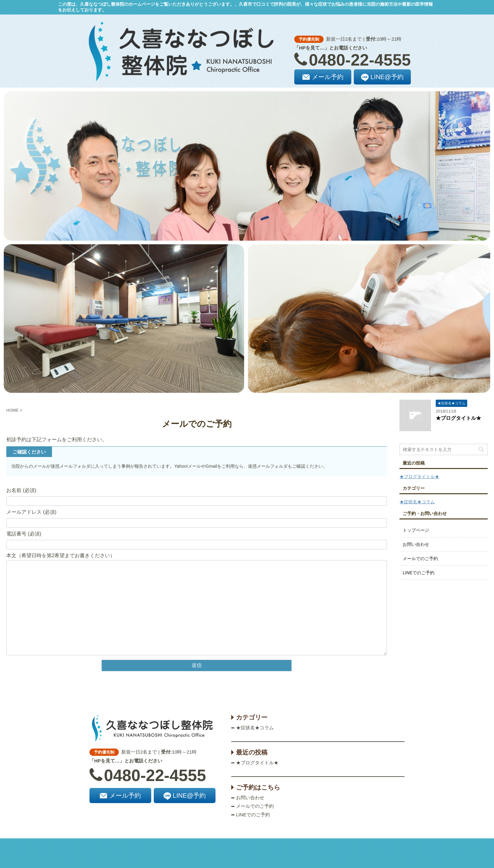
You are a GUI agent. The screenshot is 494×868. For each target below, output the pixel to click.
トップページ (416, 530)
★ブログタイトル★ (458, 418)
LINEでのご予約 (419, 573)
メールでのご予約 (420, 558)
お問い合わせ (416, 544)
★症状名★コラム (417, 502)
